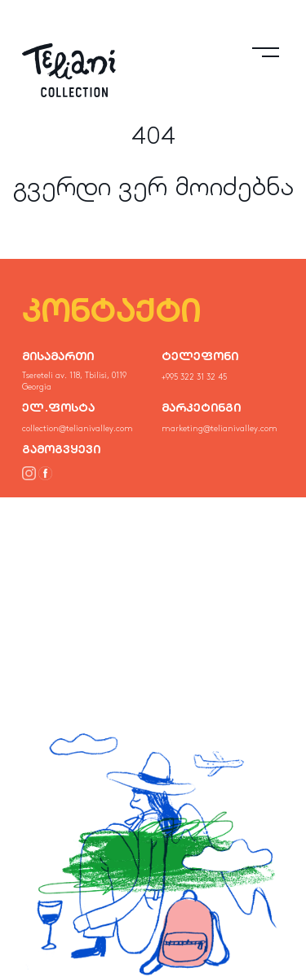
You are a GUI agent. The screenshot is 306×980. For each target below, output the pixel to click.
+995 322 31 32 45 (194, 377)
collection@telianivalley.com (78, 429)
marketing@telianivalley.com (220, 429)
